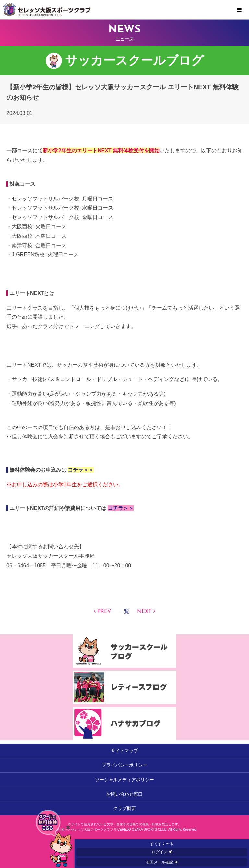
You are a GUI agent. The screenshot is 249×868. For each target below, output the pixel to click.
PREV (104, 612)
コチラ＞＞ (81, 470)
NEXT (144, 612)
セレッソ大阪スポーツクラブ (124, 10)
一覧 (124, 612)
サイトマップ (124, 751)
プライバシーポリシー (124, 765)
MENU (239, 10)
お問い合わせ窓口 (124, 794)
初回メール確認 (160, 862)
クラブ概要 (124, 808)
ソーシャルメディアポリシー (124, 780)
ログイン (160, 852)
